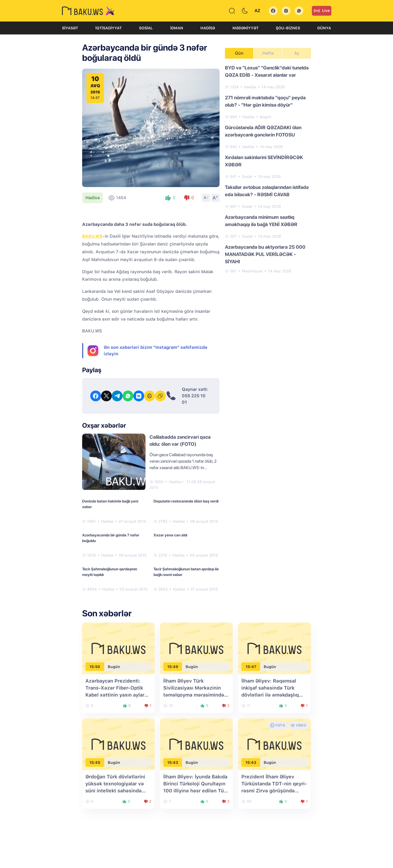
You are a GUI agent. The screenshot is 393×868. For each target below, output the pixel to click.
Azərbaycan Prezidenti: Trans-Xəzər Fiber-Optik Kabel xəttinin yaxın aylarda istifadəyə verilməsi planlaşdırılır (118, 695)
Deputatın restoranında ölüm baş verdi (186, 501)
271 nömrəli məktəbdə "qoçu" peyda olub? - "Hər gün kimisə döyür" (265, 101)
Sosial (146, 28)
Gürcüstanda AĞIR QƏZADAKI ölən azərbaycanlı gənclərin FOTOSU (263, 131)
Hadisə (208, 28)
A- (206, 198)
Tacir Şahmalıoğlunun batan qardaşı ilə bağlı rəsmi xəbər (186, 572)
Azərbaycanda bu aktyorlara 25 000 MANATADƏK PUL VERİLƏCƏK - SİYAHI (265, 254)
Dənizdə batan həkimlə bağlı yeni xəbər (110, 504)
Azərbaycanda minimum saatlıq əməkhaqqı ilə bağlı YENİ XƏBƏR (261, 221)
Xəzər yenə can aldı (170, 535)
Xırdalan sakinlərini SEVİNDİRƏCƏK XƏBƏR (264, 161)
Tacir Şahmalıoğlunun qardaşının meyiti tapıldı (110, 572)
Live (322, 11)
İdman (177, 28)
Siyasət (70, 28)
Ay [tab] (297, 53)
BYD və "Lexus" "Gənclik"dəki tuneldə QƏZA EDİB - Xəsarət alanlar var (267, 71)
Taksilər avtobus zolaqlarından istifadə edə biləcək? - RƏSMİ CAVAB (267, 191)
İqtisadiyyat (109, 28)
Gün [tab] (239, 53)
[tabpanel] (268, 169)
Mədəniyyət (246, 28)
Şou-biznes (288, 28)
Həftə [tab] (268, 53)
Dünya (324, 28)
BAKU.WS (92, 236)
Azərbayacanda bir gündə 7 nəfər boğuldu (111, 538)
